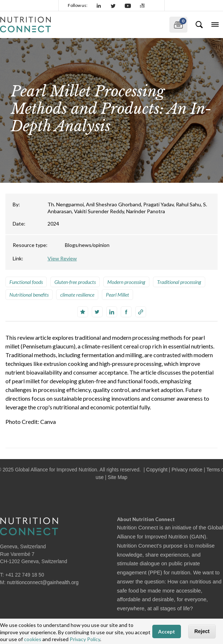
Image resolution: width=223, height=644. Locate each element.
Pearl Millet (117, 295)
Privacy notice (187, 470)
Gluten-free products (75, 282)
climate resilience (77, 295)
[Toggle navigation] (215, 25)
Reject (202, 631)
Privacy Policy (85, 639)
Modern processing (126, 282)
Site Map (117, 477)
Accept (167, 631)
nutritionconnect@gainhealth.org (43, 583)
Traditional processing (179, 282)
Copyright (157, 470)
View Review (62, 258)
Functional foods (26, 282)
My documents (178, 23)
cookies (33, 639)
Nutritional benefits (29, 295)
